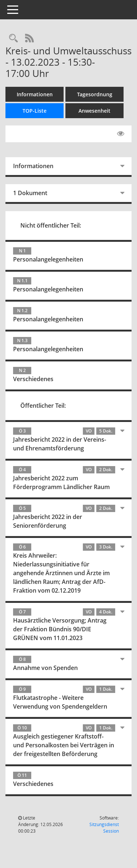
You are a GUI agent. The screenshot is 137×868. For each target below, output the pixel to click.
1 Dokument (30, 193)
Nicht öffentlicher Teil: (51, 225)
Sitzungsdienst (104, 828)
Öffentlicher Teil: (43, 406)
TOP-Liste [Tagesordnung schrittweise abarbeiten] (35, 111)
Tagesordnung (95, 94)
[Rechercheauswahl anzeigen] (13, 38)
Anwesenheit (94, 111)
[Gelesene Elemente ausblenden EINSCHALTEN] (121, 134)
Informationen (35, 94)
